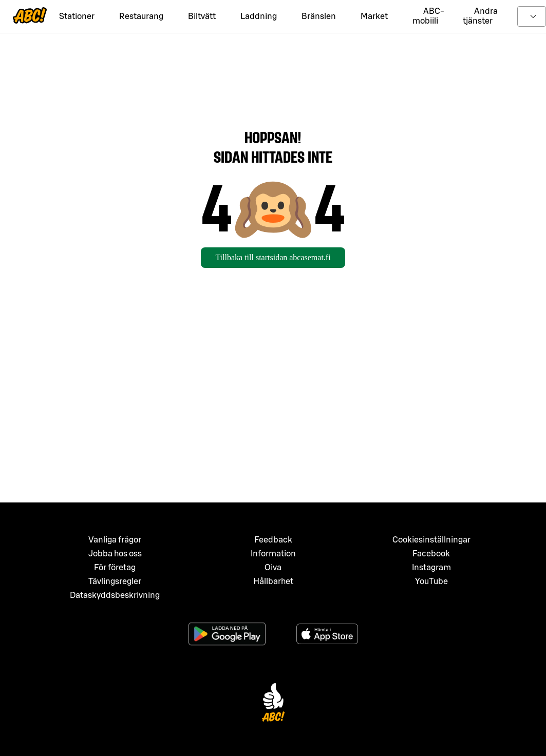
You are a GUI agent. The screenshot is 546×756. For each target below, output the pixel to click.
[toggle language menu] (532, 16)
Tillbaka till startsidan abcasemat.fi (273, 257)
